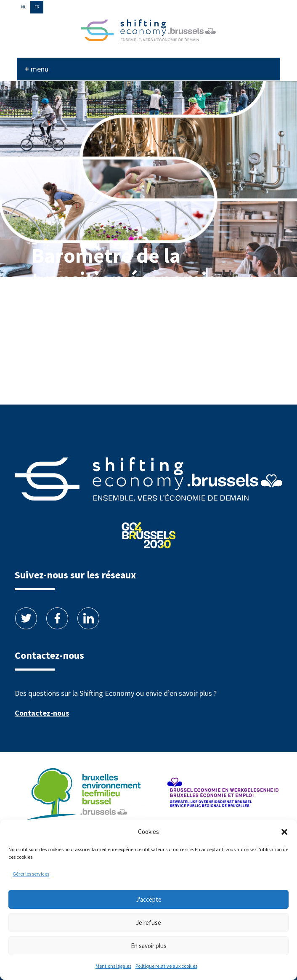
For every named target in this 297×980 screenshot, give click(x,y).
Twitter (26, 618)
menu (40, 69)
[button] (284, 832)
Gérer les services (31, 874)
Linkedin (88, 618)
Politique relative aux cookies (166, 966)
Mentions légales (113, 966)
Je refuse (148, 923)
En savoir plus (149, 946)
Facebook (57, 618)
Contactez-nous (42, 713)
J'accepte (149, 899)
